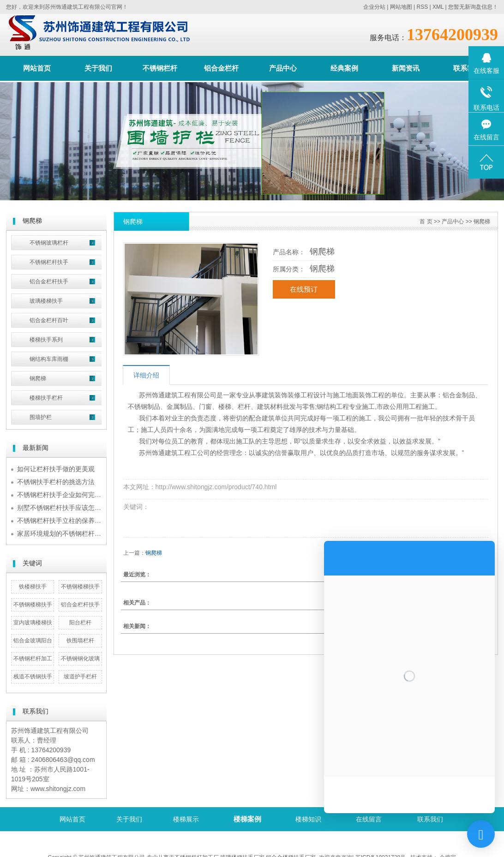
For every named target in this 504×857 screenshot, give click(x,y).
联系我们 (467, 68)
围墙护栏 (41, 417)
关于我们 (98, 68)
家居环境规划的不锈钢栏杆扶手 (62, 533)
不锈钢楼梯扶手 (80, 587)
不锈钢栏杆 (160, 68)
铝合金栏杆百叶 (49, 320)
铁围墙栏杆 (80, 641)
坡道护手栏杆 (80, 677)
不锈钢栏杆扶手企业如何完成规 (62, 495)
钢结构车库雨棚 (49, 359)
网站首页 (37, 68)
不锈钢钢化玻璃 (80, 659)
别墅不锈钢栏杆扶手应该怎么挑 (62, 508)
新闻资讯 (406, 68)
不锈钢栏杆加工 (33, 659)
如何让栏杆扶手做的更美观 (56, 469)
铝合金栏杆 (221, 68)
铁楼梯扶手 (33, 587)
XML (438, 7)
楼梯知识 (308, 819)
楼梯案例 (247, 819)
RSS (422, 7)
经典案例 (344, 68)
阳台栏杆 (80, 623)
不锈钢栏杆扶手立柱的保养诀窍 (62, 521)
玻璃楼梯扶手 (46, 301)
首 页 (426, 222)
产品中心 (283, 68)
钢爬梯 (38, 378)
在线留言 (369, 819)
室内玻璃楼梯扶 (33, 623)
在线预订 (304, 289)
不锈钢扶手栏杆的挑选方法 (56, 482)
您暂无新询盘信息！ (473, 7)
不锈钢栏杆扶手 (49, 262)
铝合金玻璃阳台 (33, 641)
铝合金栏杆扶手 (49, 282)
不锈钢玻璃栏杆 (49, 243)
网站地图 (401, 7)
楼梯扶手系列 (46, 340)
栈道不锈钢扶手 (33, 677)
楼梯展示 (186, 819)
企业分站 (374, 7)
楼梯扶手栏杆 (46, 398)
